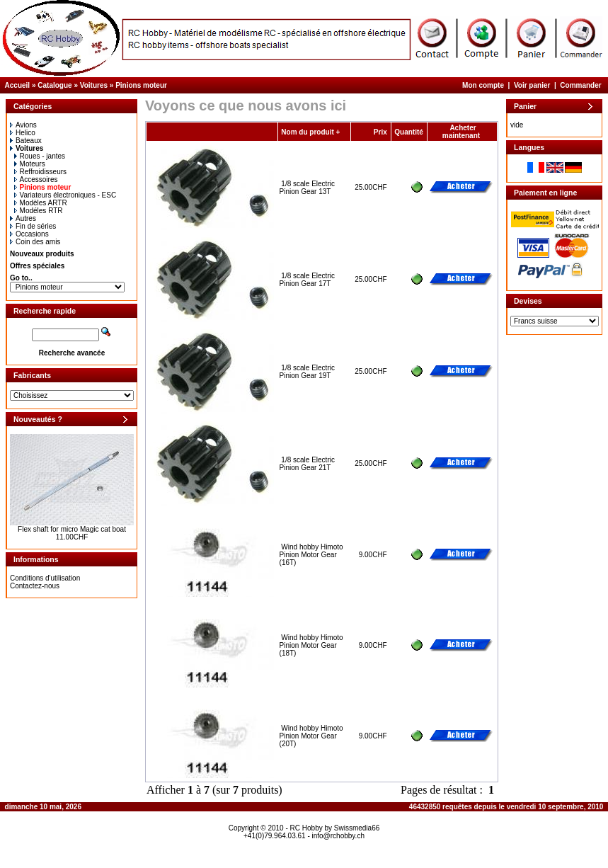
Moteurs (30, 164)
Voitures (94, 85)
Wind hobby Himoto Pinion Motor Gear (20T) (311, 736)
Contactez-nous (35, 586)
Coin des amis (35, 242)
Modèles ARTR (41, 203)
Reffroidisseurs (41, 172)
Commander (580, 85)
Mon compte (483, 85)
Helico (23, 133)
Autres (23, 218)
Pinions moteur (141, 85)
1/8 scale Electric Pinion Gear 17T (307, 280)
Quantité (409, 132)
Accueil (18, 85)
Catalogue (55, 85)
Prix (380, 132)
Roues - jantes (40, 156)
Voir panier (532, 85)
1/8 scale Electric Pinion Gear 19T (307, 372)
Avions (23, 125)
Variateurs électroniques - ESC (65, 195)
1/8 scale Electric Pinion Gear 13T (307, 188)
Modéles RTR (39, 211)
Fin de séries (33, 226)
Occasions (29, 234)
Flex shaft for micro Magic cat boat (72, 529)
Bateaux (26, 141)
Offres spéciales (37, 266)
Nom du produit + (310, 132)
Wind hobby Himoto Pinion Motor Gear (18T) (311, 645)
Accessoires (36, 179)
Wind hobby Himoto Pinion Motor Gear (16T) (311, 555)
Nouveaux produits (42, 254)
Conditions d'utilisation (45, 578)
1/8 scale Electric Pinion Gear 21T (307, 464)
